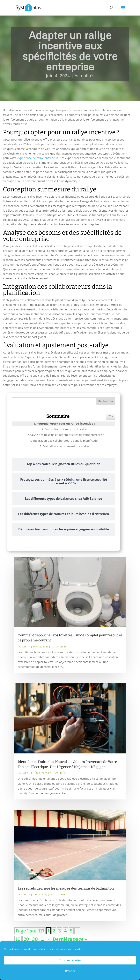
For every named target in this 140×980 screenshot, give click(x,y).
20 (26, 939)
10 (18, 939)
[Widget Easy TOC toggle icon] (111, 416)
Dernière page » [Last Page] (70, 939)
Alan (27, 647)
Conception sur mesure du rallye (66, 429)
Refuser (70, 971)
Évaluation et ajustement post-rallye (66, 446)
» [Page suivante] (48, 939)
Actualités (84, 76)
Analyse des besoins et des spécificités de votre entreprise (66, 435)
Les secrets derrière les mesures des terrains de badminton (66, 888)
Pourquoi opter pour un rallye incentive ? (66, 424)
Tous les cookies (70, 960)
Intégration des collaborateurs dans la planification (66, 441)
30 (35, 939)
